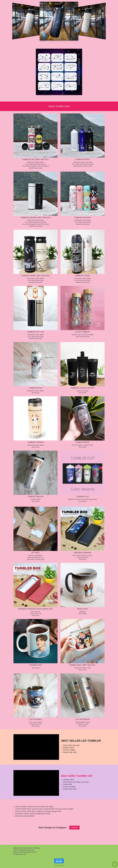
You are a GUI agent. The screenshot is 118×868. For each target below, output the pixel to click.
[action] (115, 864)
